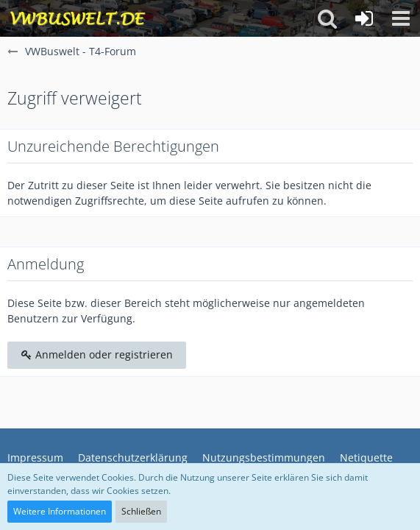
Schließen (141, 511)
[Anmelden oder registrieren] (364, 18)
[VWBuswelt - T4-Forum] (78, 18)
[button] (401, 18)
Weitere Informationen (60, 511)
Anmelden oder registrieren (97, 354)
